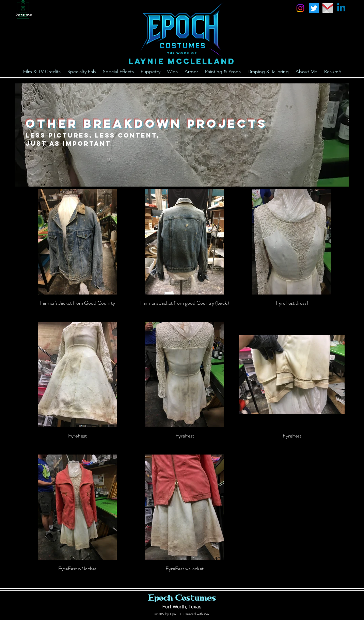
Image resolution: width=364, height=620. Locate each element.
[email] (328, 8)
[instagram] (300, 8)
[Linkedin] (341, 8)
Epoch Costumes (182, 598)
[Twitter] (314, 8)
